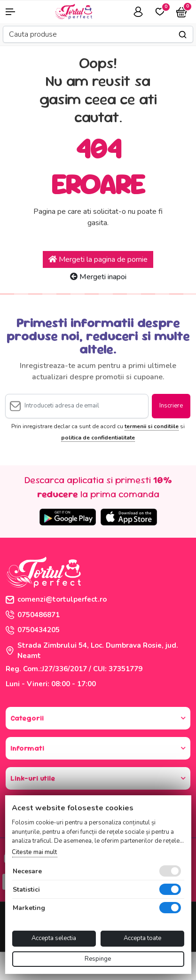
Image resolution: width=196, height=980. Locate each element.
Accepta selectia (54, 938)
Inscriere (171, 406)
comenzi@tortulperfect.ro (56, 599)
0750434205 (33, 630)
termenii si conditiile (152, 426)
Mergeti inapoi (98, 277)
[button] (16, 12)
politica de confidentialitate (98, 438)
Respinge (98, 959)
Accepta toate (142, 938)
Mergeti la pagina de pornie (98, 259)
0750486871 (33, 615)
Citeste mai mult (34, 852)
